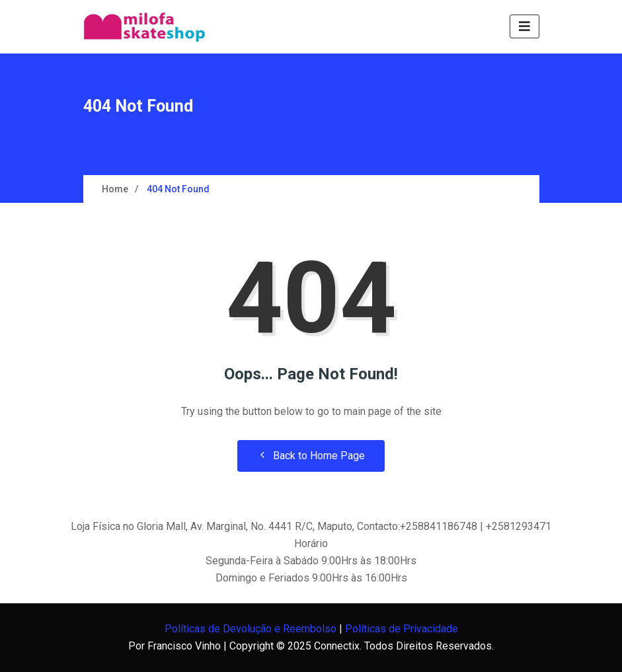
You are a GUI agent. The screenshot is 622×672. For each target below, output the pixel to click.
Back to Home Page (311, 456)
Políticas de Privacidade (402, 629)
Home (115, 189)
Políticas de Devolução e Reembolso (251, 629)
